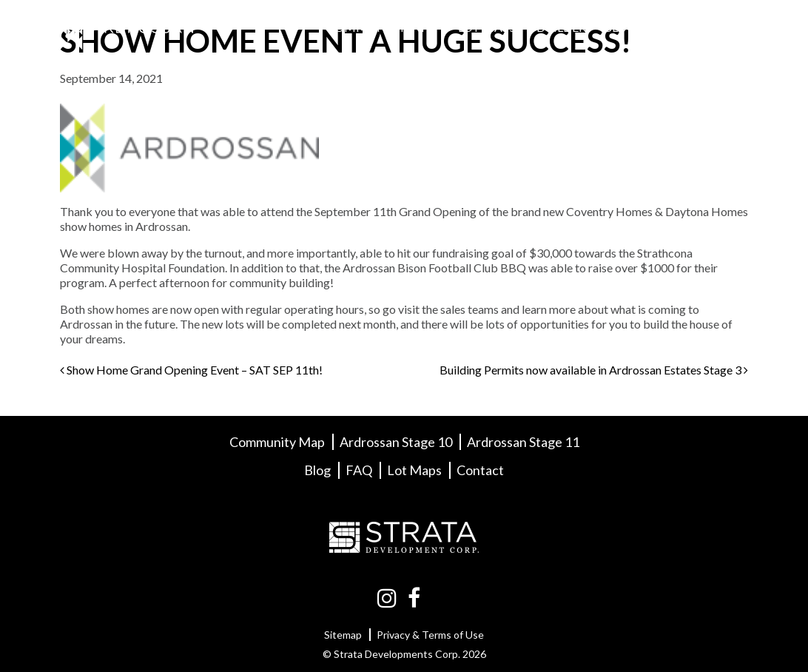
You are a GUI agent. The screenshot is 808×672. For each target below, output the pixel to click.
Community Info (382, 27)
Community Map (277, 442)
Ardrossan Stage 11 (523, 442)
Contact (713, 27)
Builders (564, 27)
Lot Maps (487, 27)
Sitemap (343, 635)
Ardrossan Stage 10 (396, 442)
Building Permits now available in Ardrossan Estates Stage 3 (594, 370)
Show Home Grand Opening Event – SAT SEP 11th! (191, 370)
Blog (620, 27)
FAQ (659, 27)
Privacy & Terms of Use (430, 635)
